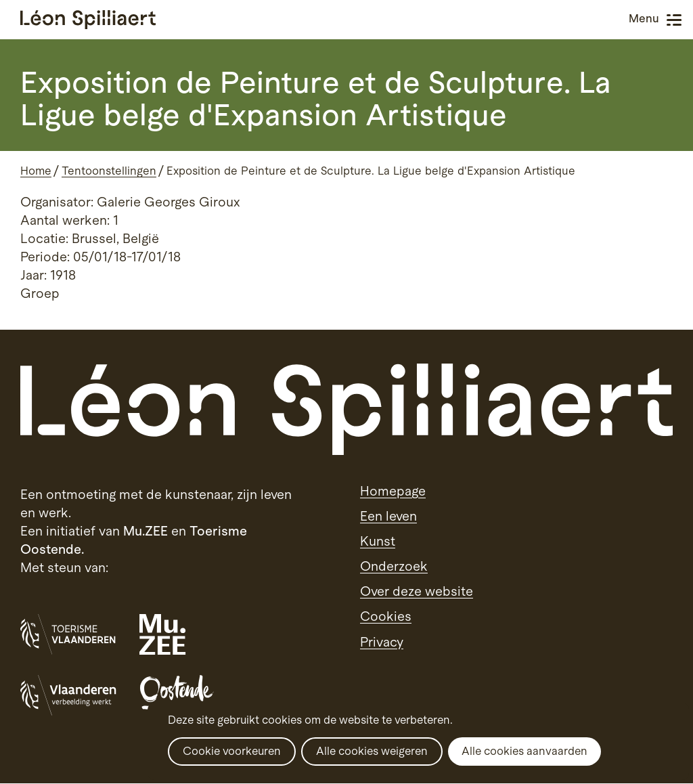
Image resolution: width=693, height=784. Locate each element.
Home (36, 171)
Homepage (393, 491)
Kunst (378, 541)
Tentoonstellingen (109, 171)
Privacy (382, 642)
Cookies (386, 616)
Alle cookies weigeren (372, 751)
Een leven (388, 516)
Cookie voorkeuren (232, 751)
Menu (674, 20)
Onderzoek (394, 566)
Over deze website (417, 591)
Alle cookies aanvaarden (524, 751)
